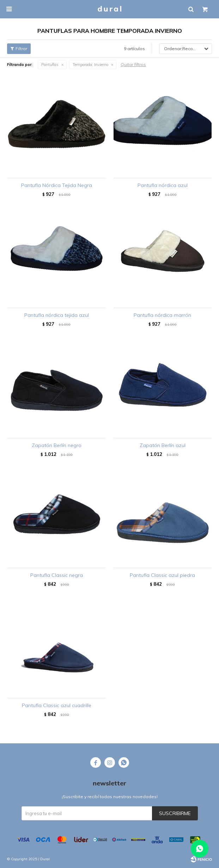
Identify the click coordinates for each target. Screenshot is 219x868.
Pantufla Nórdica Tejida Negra (57, 185)
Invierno (90, 65)
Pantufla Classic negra (57, 575)
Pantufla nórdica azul (163, 185)
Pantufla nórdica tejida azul (57, 315)
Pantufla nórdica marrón (162, 315)
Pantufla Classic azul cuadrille (57, 705)
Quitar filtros (133, 64)
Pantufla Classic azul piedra (162, 575)
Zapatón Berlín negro (57, 445)
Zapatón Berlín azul (163, 445)
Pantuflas (50, 65)
